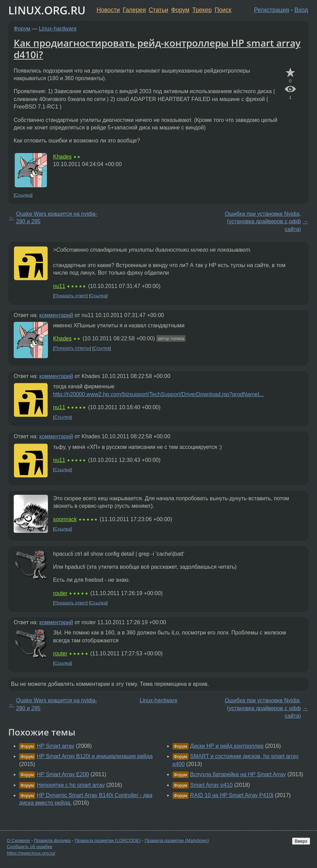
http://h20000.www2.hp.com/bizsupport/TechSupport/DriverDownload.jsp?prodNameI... (158, 394)
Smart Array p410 (211, 785)
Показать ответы (72, 348)
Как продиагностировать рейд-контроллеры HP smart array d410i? (157, 49)
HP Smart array (55, 746)
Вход (301, 10)
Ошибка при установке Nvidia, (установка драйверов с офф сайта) (263, 222)
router (60, 593)
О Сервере (18, 840)
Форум (180, 10)
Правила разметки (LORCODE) (108, 840)
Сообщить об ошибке (30, 847)
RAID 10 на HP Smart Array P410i (232, 795)
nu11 (59, 286)
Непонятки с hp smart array (71, 785)
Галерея (134, 10)
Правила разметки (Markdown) (177, 840)
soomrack (65, 519)
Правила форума (53, 840)
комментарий (56, 315)
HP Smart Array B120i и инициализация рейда (94, 756)
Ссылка (23, 195)
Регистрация (272, 10)
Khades (62, 157)
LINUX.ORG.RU (47, 10)
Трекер (202, 10)
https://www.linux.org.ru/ (31, 853)
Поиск (223, 10)
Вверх (301, 841)
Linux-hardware (58, 29)
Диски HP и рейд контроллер (227, 746)
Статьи (158, 10)
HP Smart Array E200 (63, 774)
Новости (108, 10)
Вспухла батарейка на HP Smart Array (238, 774)
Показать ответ (71, 296)
